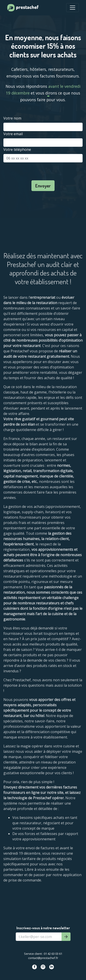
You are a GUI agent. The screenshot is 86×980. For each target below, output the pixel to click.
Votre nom (12, 118)
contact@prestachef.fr (43, 958)
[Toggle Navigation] (73, 8)
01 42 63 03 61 (53, 954)
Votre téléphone (17, 149)
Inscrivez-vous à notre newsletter (43, 928)
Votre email (13, 134)
